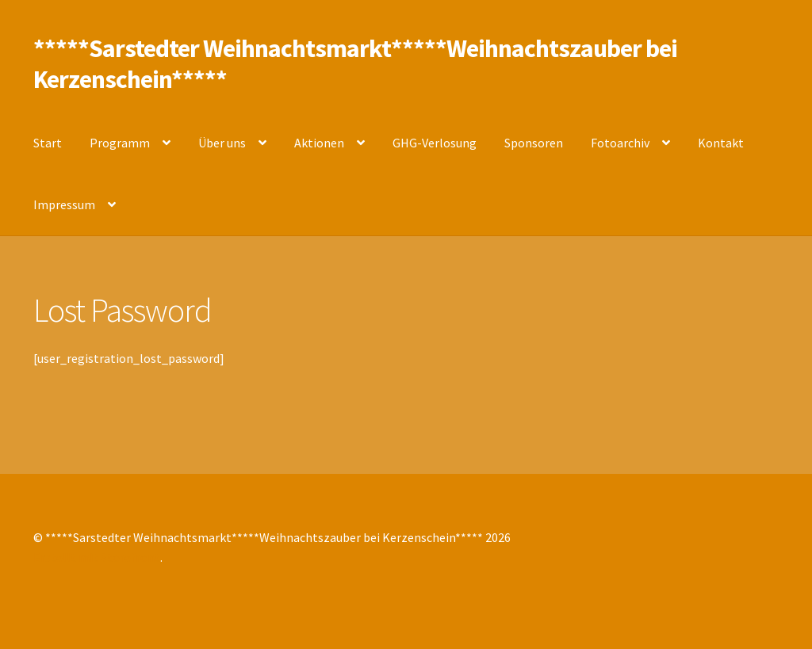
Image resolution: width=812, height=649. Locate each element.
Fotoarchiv (620, 143)
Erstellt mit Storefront (97, 557)
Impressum (64, 204)
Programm (120, 143)
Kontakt (721, 143)
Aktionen (319, 143)
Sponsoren (534, 143)
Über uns (222, 143)
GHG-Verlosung (435, 143)
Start (48, 143)
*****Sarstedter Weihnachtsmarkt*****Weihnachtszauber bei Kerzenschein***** (355, 64)
